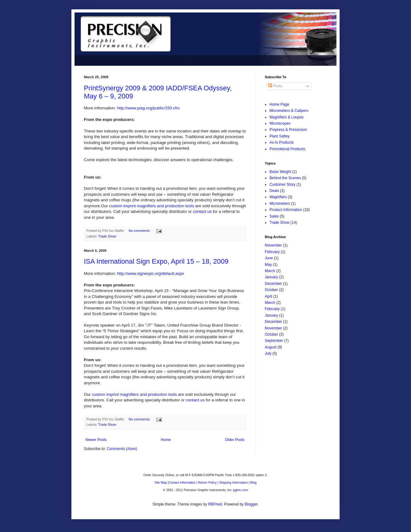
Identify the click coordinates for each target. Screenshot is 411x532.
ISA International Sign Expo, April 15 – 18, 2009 (156, 261)
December (273, 284)
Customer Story (282, 185)
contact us (202, 211)
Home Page (279, 104)
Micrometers (280, 204)
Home (166, 440)
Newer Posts (96, 440)
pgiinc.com (240, 490)
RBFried (215, 504)
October (271, 290)
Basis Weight (280, 172)
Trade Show (107, 236)
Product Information (286, 210)
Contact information (182, 483)
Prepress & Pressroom (288, 130)
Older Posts (235, 440)
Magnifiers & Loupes (286, 117)
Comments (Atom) (122, 449)
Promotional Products (287, 149)
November (273, 245)
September (274, 341)
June (269, 258)
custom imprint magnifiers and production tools (152, 206)
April (268, 296)
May (268, 265)
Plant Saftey (280, 136)
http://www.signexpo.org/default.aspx (150, 273)
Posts (275, 86)
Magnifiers (278, 197)
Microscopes (280, 123)
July (268, 353)
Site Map (160, 483)
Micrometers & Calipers (289, 111)
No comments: (140, 231)
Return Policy (207, 483)
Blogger (251, 504)
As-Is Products (282, 142)
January (271, 277)
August (271, 347)
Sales (274, 216)
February (272, 252)
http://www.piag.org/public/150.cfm (148, 108)
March (270, 271)
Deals (274, 191)
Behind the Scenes (285, 178)
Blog (254, 483)
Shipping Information (234, 483)
